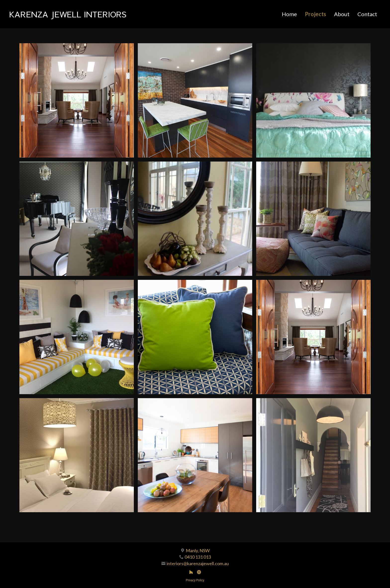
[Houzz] (191, 572)
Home (289, 14)
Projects (316, 14)
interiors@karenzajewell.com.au (198, 563)
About (342, 14)
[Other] (199, 572)
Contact (367, 14)
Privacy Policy (195, 580)
